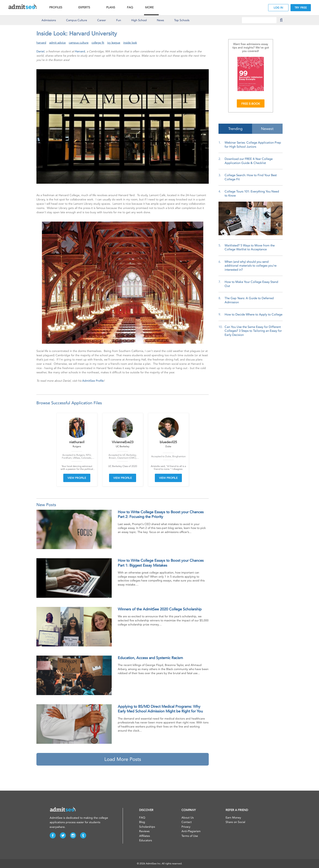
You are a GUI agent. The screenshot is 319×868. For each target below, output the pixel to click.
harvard (41, 43)
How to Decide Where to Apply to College (253, 314)
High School (139, 20)
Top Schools (182, 20)
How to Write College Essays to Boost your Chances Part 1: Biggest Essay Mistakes (161, 563)
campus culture (79, 43)
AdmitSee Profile (93, 381)
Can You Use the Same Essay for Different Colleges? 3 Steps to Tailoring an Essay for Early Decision (253, 331)
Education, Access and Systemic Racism (150, 658)
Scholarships (147, 827)
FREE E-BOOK (251, 104)
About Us (188, 818)
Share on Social (235, 822)
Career (102, 20)
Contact (187, 822)
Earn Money (233, 818)
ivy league (114, 43)
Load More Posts (123, 759)
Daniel (40, 51)
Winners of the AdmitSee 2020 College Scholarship (160, 609)
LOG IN (278, 8)
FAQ (130, 7)
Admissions (49, 20)
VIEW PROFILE (77, 478)
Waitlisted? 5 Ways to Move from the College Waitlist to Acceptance (250, 247)
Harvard (80, 51)
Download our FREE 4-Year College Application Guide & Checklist (249, 161)
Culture (77, 20)
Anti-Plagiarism (191, 831)
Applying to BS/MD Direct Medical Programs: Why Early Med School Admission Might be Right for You (160, 709)
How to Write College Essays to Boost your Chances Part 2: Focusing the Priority (161, 514)
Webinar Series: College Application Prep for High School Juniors (253, 145)
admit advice (57, 43)
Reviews (144, 831)
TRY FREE (301, 8)
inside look (130, 43)
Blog (142, 822)
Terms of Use (190, 836)
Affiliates (145, 836)
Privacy (186, 827)
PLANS (111, 7)
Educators (146, 840)
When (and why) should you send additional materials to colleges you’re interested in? (251, 266)
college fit (98, 43)
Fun (119, 20)
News (160, 20)
